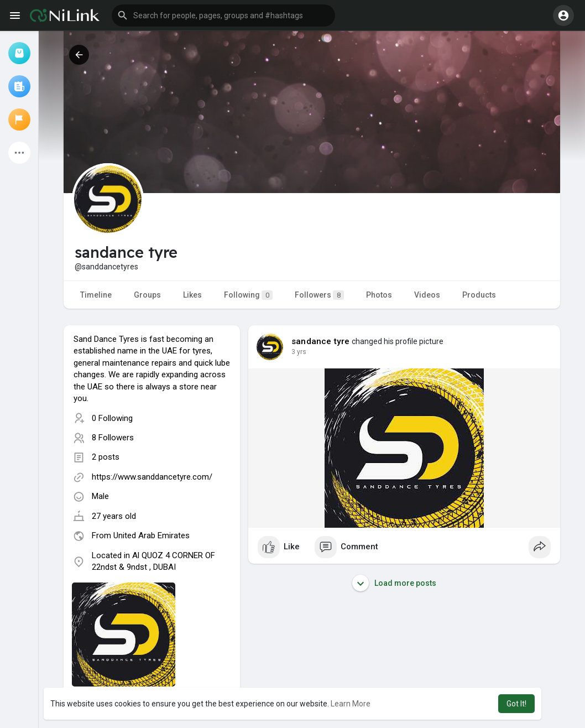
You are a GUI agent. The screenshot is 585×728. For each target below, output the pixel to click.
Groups (147, 295)
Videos (427, 295)
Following (248, 295)
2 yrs (299, 352)
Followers (319, 295)
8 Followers (113, 438)
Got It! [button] (516, 704)
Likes (192, 295)
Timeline (96, 295)
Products (479, 295)
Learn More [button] (351, 704)
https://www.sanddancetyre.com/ (152, 477)
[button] (223, 15)
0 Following (112, 418)
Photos (379, 295)
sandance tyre (321, 341)
